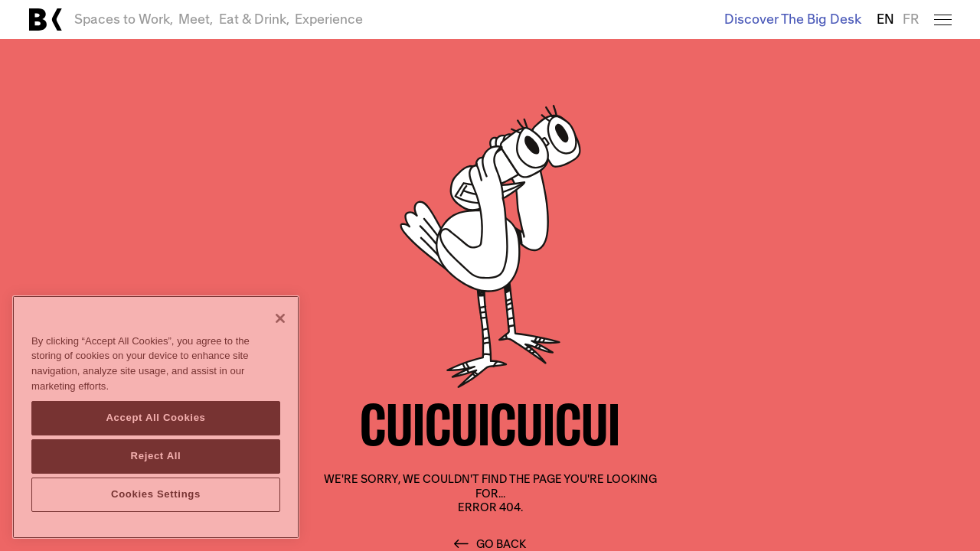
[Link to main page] (45, 20)
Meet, (196, 19)
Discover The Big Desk (793, 19)
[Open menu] (943, 19)
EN (885, 19)
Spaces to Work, (124, 19)
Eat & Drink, (254, 19)
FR (911, 19)
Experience (329, 19)
